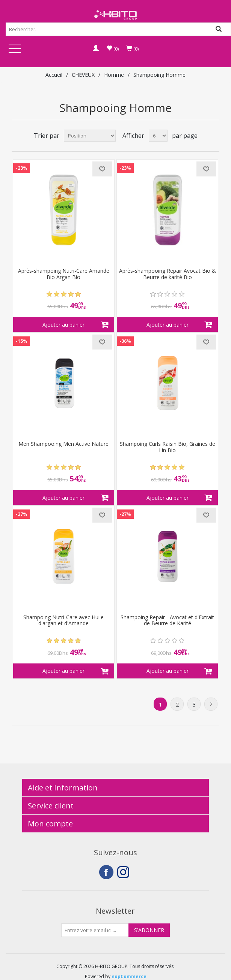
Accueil (54, 75)
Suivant (211, 704)
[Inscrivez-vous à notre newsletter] (95, 930)
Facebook (106, 872)
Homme (114, 75)
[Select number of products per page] (158, 136)
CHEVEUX (83, 75)
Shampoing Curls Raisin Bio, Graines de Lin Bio (168, 447)
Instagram (124, 872)
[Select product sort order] (90, 136)
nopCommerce (129, 976)
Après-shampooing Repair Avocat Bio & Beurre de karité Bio (168, 274)
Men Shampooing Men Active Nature (63, 444)
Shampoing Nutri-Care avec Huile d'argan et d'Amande (63, 621)
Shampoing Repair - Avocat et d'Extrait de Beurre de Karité (167, 621)
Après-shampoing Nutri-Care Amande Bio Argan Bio (64, 274)
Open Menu (15, 49)
